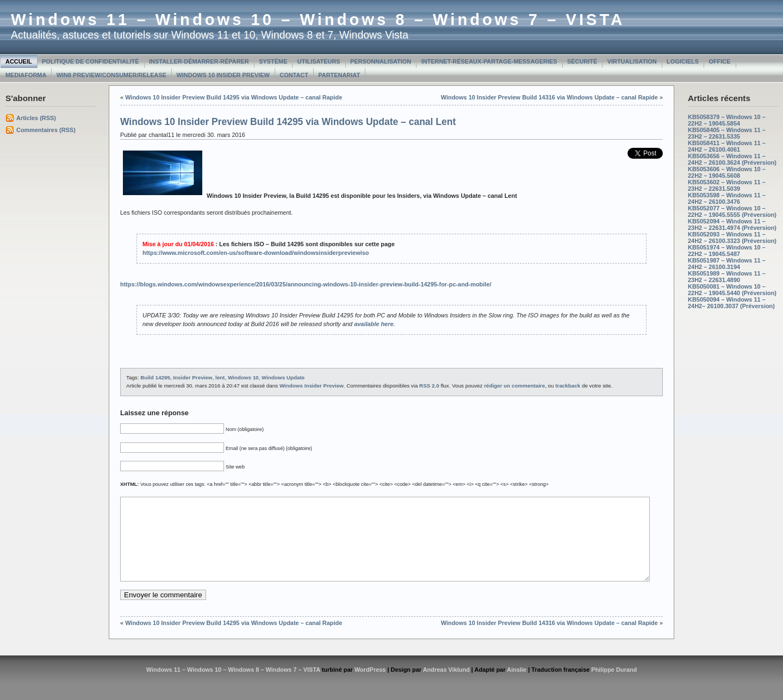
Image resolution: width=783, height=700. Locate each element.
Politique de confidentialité (91, 61)
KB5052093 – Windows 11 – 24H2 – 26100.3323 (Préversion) (732, 237)
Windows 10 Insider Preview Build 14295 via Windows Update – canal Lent (288, 122)
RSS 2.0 (429, 386)
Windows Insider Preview (312, 386)
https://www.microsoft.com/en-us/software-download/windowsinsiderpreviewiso (256, 253)
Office (719, 61)
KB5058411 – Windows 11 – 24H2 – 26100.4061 (727, 146)
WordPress (370, 686)
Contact (294, 75)
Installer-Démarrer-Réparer (199, 61)
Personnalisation (381, 61)
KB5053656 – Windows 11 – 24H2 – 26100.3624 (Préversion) (732, 159)
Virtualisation (632, 61)
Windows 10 (243, 377)
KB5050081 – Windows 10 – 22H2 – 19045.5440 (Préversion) (732, 290)
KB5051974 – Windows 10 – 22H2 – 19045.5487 (727, 251)
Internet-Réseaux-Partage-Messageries (489, 61)
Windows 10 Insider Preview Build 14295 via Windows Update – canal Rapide (234, 97)
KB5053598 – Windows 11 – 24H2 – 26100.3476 (727, 198)
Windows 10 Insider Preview (223, 75)
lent (220, 377)
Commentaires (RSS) (46, 130)
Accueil (19, 61)
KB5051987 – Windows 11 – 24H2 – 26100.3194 (727, 264)
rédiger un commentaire (514, 386)
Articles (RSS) (36, 118)
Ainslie (517, 686)
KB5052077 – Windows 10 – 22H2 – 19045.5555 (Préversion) (732, 211)
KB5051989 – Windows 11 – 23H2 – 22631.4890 (727, 277)
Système (273, 61)
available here (374, 324)
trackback (568, 386)
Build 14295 (155, 377)
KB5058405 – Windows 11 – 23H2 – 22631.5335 (727, 133)
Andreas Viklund (446, 686)
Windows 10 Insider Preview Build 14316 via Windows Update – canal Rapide (549, 97)
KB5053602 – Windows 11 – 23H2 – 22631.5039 (727, 185)
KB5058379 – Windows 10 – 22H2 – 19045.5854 (727, 120)
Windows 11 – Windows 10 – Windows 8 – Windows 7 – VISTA (318, 20)
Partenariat (339, 75)
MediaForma (26, 75)
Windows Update (283, 377)
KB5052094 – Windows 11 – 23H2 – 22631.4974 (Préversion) (732, 224)
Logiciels (683, 61)
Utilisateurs (319, 61)
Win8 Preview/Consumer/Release (111, 75)
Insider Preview (192, 377)
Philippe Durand (614, 686)
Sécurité (582, 61)
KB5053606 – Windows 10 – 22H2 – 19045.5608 (727, 172)
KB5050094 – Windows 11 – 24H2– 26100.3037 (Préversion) (731, 303)
